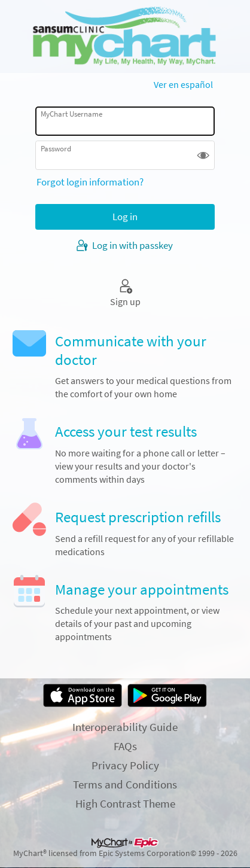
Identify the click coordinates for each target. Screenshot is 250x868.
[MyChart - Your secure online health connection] (125, 36)
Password (56, 149)
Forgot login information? (90, 182)
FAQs (125, 746)
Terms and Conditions (125, 784)
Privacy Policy (125, 765)
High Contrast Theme (125, 803)
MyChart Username (71, 114)
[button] (203, 155)
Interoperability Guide (125, 727)
